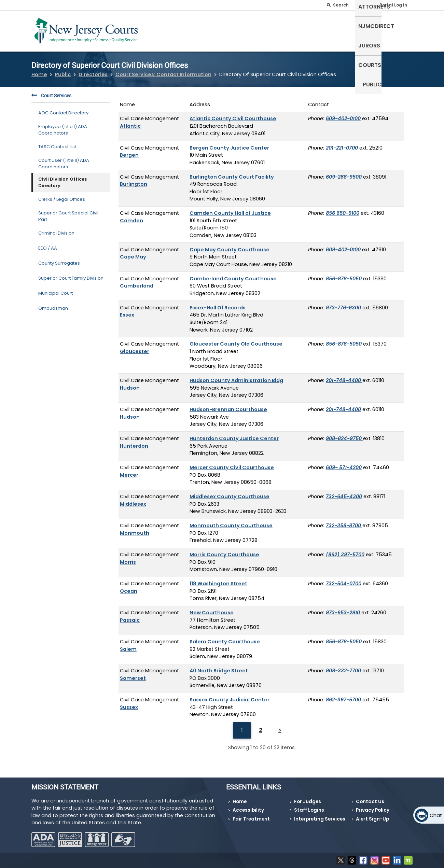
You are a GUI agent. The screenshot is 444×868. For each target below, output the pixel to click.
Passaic (130, 616)
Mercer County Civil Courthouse (232, 463)
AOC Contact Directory (63, 109)
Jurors (343, 30)
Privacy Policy (373, 810)
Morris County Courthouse (224, 550)
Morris (128, 558)
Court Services (51, 92)
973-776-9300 (343, 303)
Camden (131, 216)
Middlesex (133, 500)
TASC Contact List (57, 143)
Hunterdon (134, 442)
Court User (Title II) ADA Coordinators (64, 159)
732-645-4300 (344, 492)
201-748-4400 (344, 376)
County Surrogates (59, 259)
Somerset (133, 674)
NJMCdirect (307, 30)
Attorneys (266, 30)
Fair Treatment (251, 819)
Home (39, 70)
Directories (93, 70)
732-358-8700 (344, 521)
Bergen (129, 151)
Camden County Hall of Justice (230, 209)
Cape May (133, 253)
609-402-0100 (343, 114)
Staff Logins (309, 810)
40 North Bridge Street (219, 667)
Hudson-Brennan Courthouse (228, 405)
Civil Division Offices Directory (63, 178)
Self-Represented (218, 30)
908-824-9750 (344, 434)
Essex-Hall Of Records (218, 303)
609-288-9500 (344, 172)
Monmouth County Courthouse (231, 521)
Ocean (129, 587)
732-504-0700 (344, 579)
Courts (372, 30)
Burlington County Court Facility (232, 172)
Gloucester (135, 347)
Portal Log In (393, 5)
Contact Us (370, 802)
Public (400, 30)
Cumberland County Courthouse (233, 274)
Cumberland (137, 282)
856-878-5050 (344, 274)
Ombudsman (53, 304)
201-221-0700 (342, 143)
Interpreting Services (320, 819)
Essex (127, 311)
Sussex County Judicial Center (230, 696)
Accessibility (248, 810)
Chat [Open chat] (436, 815)
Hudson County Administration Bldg (236, 376)
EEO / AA (48, 244)
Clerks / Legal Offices (62, 195)
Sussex (129, 703)
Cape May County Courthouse (230, 245)
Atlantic (130, 122)
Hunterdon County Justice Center (234, 434)
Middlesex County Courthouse (230, 492)
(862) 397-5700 (345, 550)
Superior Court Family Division (71, 274)
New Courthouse (212, 608)
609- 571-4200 (344, 463)
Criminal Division (56, 229)
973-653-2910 (344, 608)
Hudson (130, 383)
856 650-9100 (343, 209)
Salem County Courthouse (225, 638)
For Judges (308, 802)
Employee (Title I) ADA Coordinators (63, 125)
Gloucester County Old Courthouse (236, 340)
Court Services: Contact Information (163, 70)
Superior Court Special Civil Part (68, 212)
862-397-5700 (344, 696)
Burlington (134, 180)
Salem (128, 645)
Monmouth (135, 529)
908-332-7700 (344, 667)
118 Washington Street (218, 579)
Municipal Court (55, 289)
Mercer (129, 471)
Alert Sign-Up (372, 819)
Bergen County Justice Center (229, 143)
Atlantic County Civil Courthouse (233, 114)
